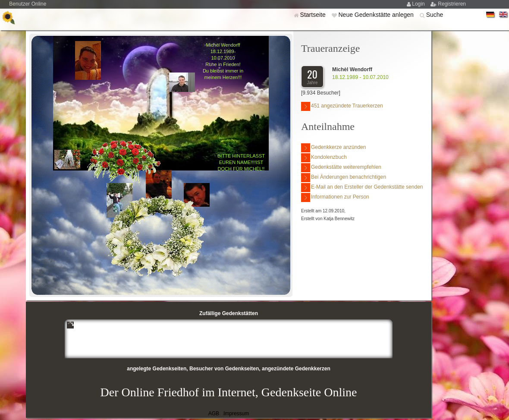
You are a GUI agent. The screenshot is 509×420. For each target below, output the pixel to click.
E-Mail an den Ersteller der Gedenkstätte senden (362, 188)
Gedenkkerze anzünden (333, 148)
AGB (214, 414)
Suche (435, 15)
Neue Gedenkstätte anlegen (377, 15)
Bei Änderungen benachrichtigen (344, 178)
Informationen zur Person (335, 197)
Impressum (236, 414)
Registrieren (452, 4)
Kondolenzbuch (324, 158)
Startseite (314, 15)
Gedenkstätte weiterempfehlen (341, 168)
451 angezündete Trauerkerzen (342, 106)
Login (419, 4)
